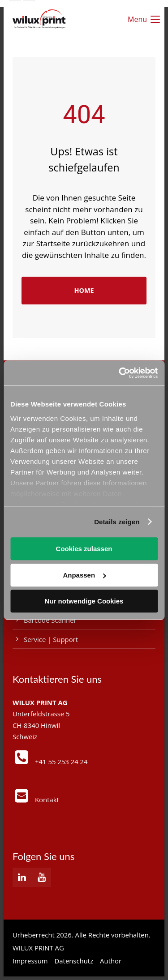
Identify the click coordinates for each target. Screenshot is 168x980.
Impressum (30, 961)
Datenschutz (74, 961)
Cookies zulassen (84, 549)
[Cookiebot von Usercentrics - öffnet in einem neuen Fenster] (120, 373)
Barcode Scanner (50, 620)
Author (111, 961)
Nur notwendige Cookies (84, 601)
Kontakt (47, 800)
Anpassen (84, 575)
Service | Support (51, 639)
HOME (84, 290)
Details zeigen (117, 522)
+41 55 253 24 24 (61, 762)
